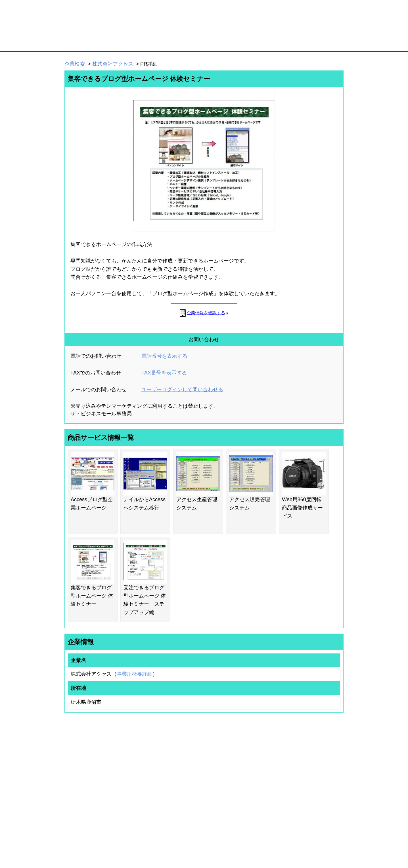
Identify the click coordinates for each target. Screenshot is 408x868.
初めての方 (73, 834)
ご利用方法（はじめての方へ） (318, 767)
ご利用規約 (277, 834)
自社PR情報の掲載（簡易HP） (82, 797)
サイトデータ (182, 834)
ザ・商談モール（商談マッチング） (247, 43)
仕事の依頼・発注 (72, 782)
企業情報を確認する (206, 313)
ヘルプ (211, 834)
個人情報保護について (317, 834)
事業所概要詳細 (135, 674)
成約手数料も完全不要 (159, 31)
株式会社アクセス (113, 64)
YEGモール (257, 790)
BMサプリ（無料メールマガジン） (85, 805)
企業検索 (75, 64)
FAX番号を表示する (164, 373)
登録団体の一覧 (189, 767)
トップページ (76, 42)
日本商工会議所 (260, 767)
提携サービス (137, 795)
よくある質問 (305, 775)
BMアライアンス (140, 803)
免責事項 (72, 842)
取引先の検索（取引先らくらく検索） (88, 775)
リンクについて (242, 834)
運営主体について (308, 782)
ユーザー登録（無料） (76, 767)
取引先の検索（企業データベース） (162, 43)
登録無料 (86, 31)
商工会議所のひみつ (263, 775)
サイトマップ (148, 834)
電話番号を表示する (164, 356)
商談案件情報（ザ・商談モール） (84, 790)
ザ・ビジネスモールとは (276, 10)
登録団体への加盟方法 (194, 775)
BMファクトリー (140, 788)
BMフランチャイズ (142, 810)
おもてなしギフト (262, 782)
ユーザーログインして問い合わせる (182, 390)
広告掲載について (110, 834)
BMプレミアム (138, 767)
